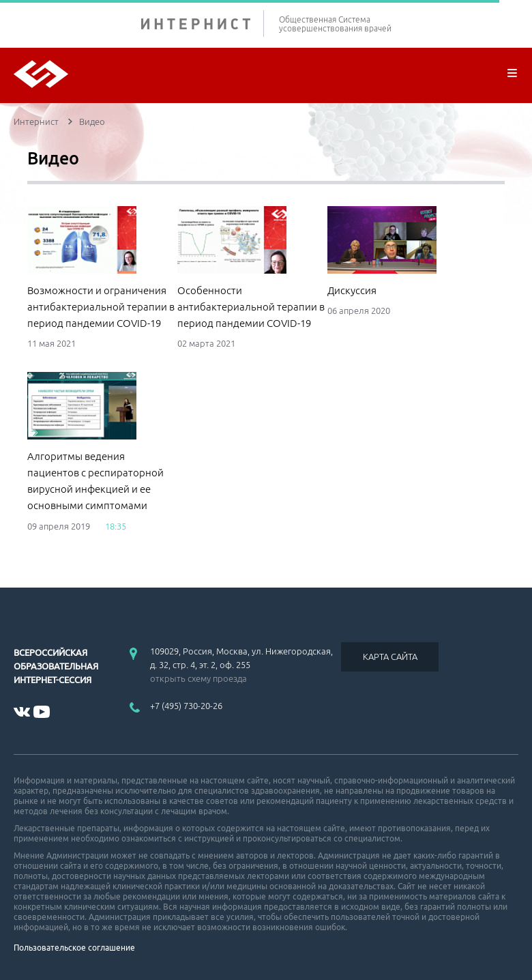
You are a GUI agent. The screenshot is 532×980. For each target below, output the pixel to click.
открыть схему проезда (198, 678)
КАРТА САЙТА (390, 657)
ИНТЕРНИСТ (203, 24)
